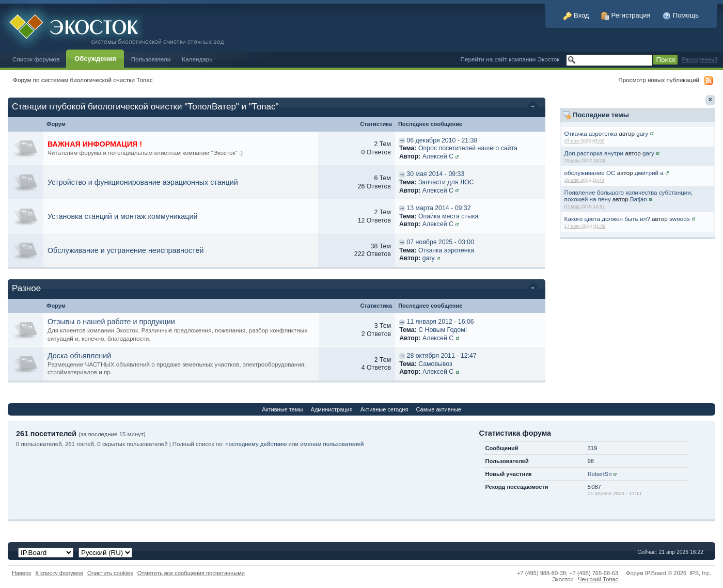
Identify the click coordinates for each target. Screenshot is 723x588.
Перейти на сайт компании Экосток (510, 59)
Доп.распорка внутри (594, 153)
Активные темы (282, 409)
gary (642, 133)
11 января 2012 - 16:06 (441, 322)
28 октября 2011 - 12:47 (442, 356)
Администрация (332, 409)
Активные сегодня (384, 409)
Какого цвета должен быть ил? (607, 219)
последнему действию (256, 444)
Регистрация (626, 15)
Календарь (197, 59)
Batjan (639, 199)
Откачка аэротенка (591, 133)
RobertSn (600, 474)
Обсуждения (95, 59)
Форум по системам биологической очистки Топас (83, 80)
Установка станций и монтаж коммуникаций (122, 216)
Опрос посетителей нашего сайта (468, 148)
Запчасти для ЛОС (446, 182)
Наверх (22, 573)
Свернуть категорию (535, 107)
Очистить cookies (110, 573)
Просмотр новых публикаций (659, 80)
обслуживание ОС (590, 173)
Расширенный (700, 60)
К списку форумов (60, 573)
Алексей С (438, 156)
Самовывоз (435, 364)
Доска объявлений (79, 356)
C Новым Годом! (443, 330)
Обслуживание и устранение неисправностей (125, 250)
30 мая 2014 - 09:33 (435, 174)
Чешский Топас (598, 579)
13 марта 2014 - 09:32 (438, 208)
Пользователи (151, 59)
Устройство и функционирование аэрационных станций (143, 182)
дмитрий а (649, 173)
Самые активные (438, 409)
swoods (680, 219)
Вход (576, 15)
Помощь (681, 15)
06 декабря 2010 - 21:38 (442, 140)
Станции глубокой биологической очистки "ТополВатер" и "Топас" (145, 107)
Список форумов (36, 59)
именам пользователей (332, 444)
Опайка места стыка (449, 216)
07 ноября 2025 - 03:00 (440, 242)
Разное (26, 288)
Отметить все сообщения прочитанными (191, 573)
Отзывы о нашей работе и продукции (111, 322)
